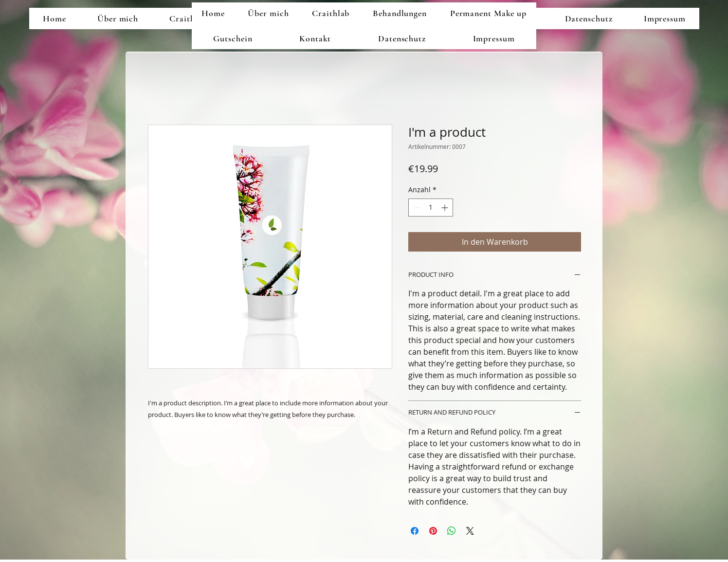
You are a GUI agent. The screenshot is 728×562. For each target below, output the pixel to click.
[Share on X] (470, 531)
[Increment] (446, 208)
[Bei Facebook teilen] (415, 531)
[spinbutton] (431, 208)
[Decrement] (416, 208)
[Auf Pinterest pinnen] (433, 531)
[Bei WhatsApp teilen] (452, 531)
